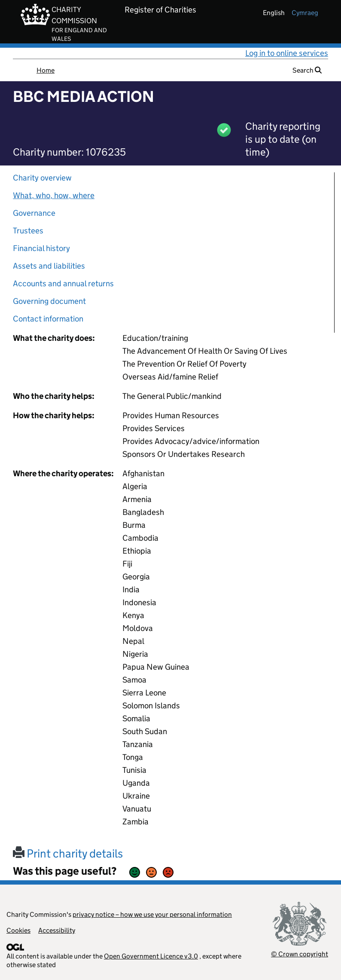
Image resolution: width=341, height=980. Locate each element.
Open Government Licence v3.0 (151, 956)
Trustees (28, 231)
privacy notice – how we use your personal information (152, 914)
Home (46, 70)
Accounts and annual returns (63, 283)
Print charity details (68, 853)
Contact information (48, 319)
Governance (34, 213)
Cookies (18, 930)
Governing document (49, 301)
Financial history (41, 248)
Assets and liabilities (49, 266)
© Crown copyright (300, 954)
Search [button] (307, 70)
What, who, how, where (54, 195)
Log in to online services (287, 53)
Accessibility (57, 930)
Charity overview (42, 178)
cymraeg (305, 13)
